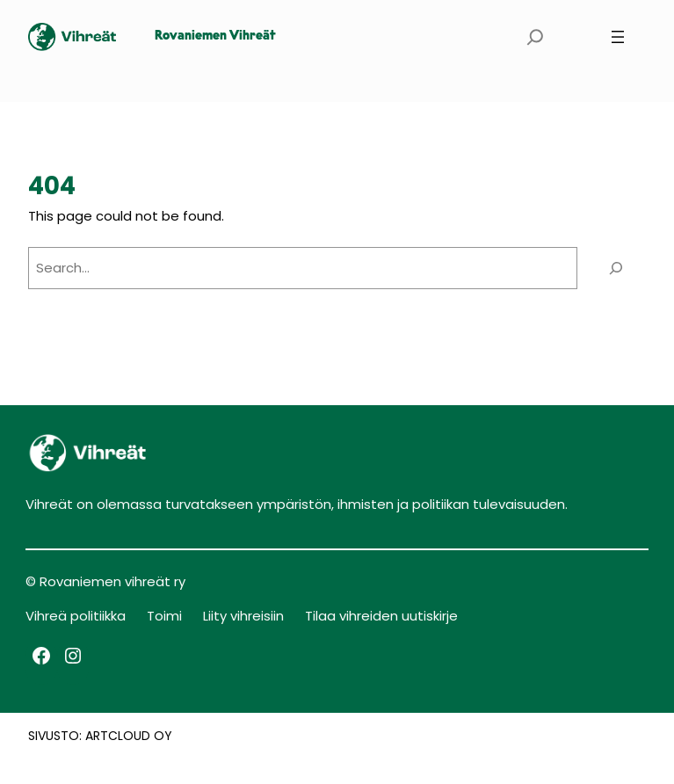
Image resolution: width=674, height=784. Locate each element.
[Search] (616, 268)
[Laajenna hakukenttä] (535, 37)
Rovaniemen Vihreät (215, 36)
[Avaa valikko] (618, 37)
